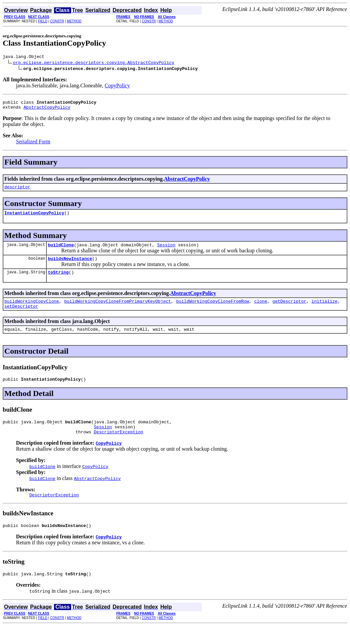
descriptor (17, 191)
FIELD (43, 21)
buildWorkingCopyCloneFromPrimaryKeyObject (117, 310)
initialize (325, 310)
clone (261, 310)
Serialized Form (33, 144)
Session (166, 251)
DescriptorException (118, 447)
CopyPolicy (117, 86)
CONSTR (57, 21)
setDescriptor (21, 316)
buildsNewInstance (70, 265)
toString (58, 280)
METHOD (74, 21)
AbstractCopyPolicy (47, 110)
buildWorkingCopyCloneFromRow (213, 310)
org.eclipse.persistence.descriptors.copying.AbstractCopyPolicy (94, 63)
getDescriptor (289, 310)
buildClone (61, 251)
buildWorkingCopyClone (32, 310)
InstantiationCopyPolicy (34, 218)
